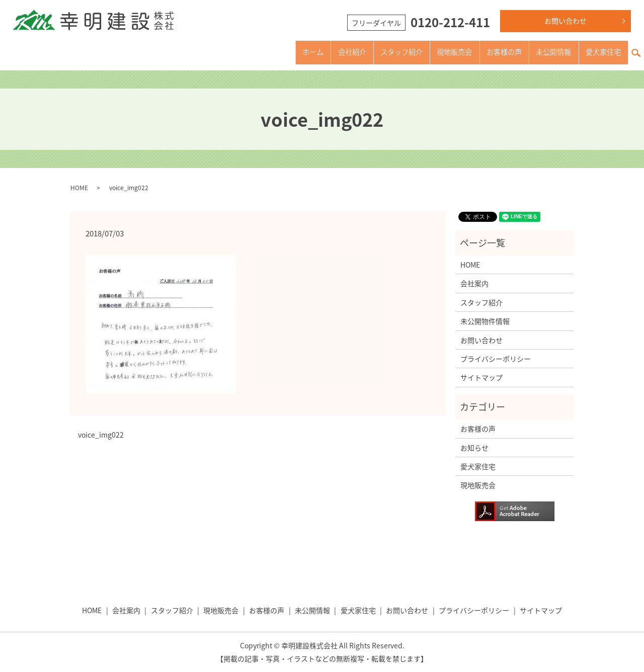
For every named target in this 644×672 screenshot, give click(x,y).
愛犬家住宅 (600, 52)
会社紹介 (314, 52)
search (640, 47)
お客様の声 (487, 52)
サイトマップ (481, 377)
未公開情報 (543, 52)
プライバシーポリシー (496, 359)
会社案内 (474, 283)
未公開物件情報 (485, 321)
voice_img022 (101, 435)
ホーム (270, 52)
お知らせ (474, 448)
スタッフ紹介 (370, 52)
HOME (79, 188)
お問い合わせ (566, 21)
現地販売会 (431, 52)
